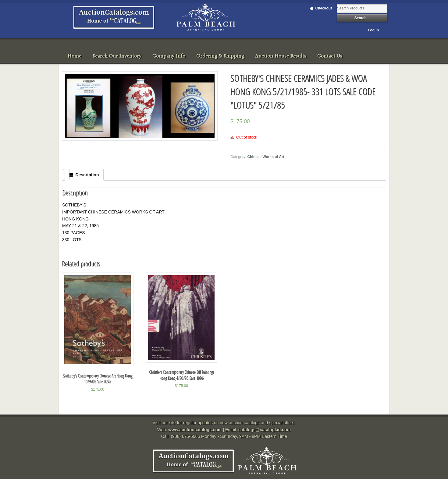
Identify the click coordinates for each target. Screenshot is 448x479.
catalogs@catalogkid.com (265, 430)
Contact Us (330, 56)
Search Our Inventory (117, 56)
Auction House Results (281, 56)
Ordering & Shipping (220, 56)
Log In (373, 30)
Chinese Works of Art (266, 157)
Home (74, 56)
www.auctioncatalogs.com (195, 430)
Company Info (169, 56)
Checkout (324, 8)
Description (87, 175)
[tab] (84, 175)
